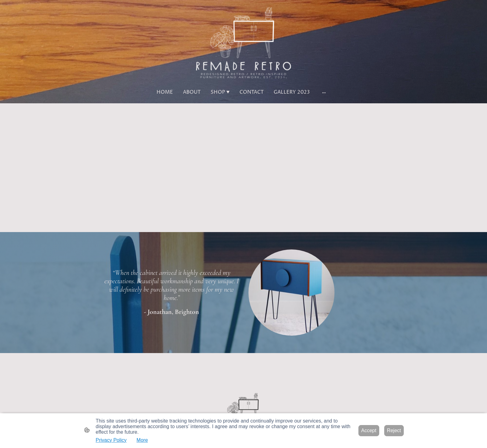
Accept (369, 430)
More (142, 440)
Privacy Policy (111, 440)
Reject (394, 430)
